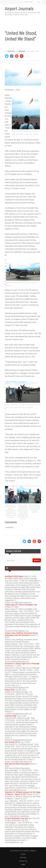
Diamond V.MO (11, 716)
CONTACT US (23, 861)
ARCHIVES (23, 858)
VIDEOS (23, 854)
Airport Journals (19, 9)
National (22, 51)
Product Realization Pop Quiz (17, 818)
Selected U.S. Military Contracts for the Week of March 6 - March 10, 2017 (23, 793)
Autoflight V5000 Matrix (14, 576)
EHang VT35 (10, 690)
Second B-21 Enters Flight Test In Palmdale (22, 664)
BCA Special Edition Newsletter (17, 764)
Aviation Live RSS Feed (19, 568)
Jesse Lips (11, 51)
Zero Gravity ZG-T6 (12, 742)
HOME (23, 865)
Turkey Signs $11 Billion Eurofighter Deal (21, 605)
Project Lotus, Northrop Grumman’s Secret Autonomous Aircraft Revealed (21, 634)
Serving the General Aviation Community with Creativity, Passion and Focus (22, 14)
